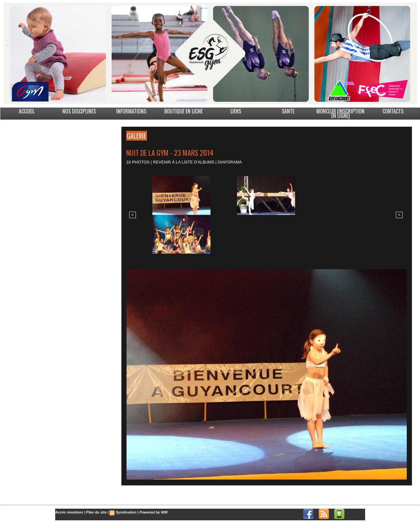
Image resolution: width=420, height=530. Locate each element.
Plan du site (95, 512)
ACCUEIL (27, 111)
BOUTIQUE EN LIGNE (184, 111)
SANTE (288, 111)
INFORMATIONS (131, 111)
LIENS (236, 111)
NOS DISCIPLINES (79, 111)
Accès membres (69, 512)
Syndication (124, 512)
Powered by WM (151, 512)
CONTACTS (393, 111)
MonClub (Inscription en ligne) (340, 114)
